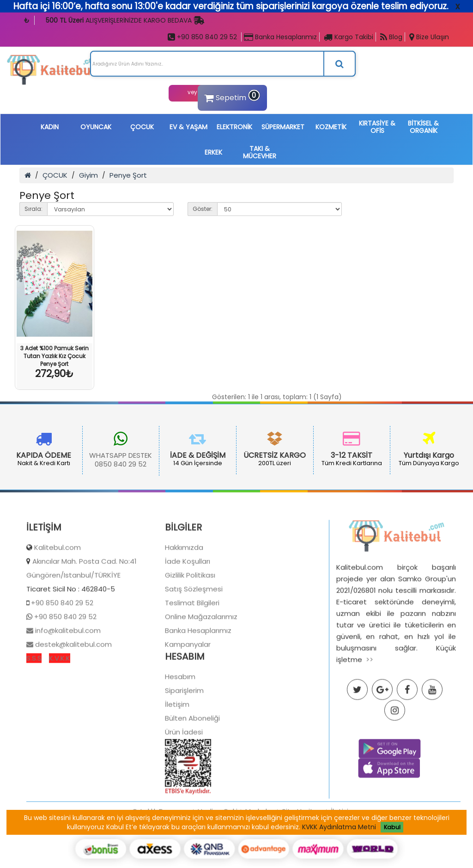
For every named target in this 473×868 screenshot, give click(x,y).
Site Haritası (302, 853)
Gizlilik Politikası (190, 616)
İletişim (177, 745)
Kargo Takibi (349, 37)
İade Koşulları (188, 602)
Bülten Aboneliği (192, 759)
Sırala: (33, 209)
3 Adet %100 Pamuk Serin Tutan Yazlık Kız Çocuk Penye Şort (55, 356)
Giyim (88, 175)
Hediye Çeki (218, 853)
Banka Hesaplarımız (280, 37)
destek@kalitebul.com (73, 685)
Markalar (260, 853)
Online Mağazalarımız (201, 658)
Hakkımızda (184, 589)
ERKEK (213, 152)
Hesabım (180, 718)
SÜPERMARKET (283, 127)
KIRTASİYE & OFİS (377, 127)
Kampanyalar (188, 685)
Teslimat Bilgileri (192, 644)
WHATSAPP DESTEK (78, 455)
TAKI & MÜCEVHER (260, 152)
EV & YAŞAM (188, 127)
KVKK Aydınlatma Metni (339, 827)
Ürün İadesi (184, 773)
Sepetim (231, 96)
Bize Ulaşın (429, 37)
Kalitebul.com (58, 589)
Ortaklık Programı (161, 853)
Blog (391, 37)
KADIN (50, 127)
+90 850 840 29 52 (202, 37)
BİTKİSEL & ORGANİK (423, 127)
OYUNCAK (96, 127)
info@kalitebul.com (67, 672)
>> (370, 701)
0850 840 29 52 (78, 464)
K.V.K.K (60, 699)
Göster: (203, 209)
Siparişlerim (184, 732)
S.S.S (34, 699)
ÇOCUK (142, 127)
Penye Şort (128, 175)
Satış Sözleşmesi (194, 630)
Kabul (392, 827)
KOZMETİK (331, 127)
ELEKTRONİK (234, 127)
